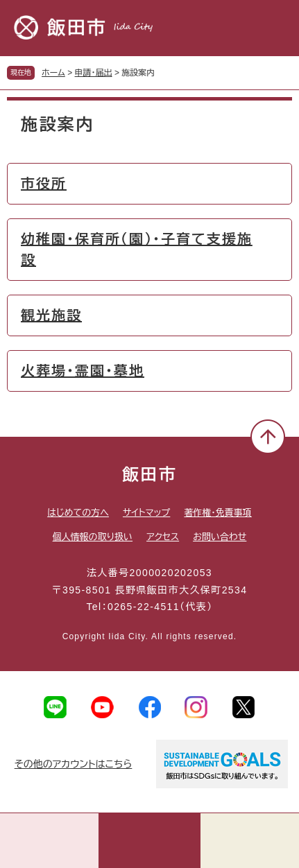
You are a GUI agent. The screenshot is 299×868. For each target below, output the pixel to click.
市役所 (44, 184)
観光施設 (51, 315)
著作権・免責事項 (218, 513)
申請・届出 (94, 73)
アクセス (163, 537)
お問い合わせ (220, 537)
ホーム (53, 73)
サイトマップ (146, 513)
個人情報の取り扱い (93, 537)
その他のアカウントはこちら (74, 764)
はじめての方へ (78, 513)
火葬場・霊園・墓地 (83, 371)
